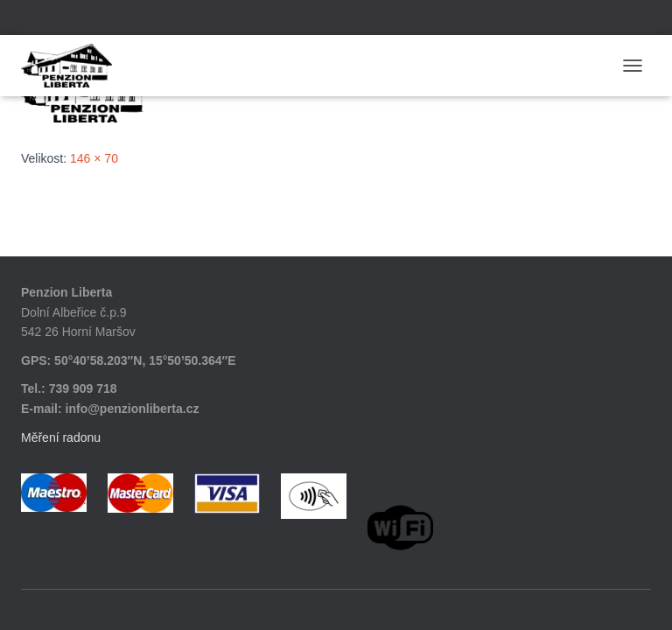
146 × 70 (94, 158)
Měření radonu (61, 437)
